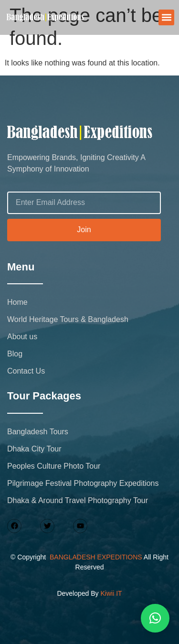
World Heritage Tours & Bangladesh (68, 319)
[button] (166, 17)
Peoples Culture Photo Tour (54, 466)
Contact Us (26, 371)
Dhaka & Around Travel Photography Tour (78, 500)
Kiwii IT (111, 593)
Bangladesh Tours (38, 432)
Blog (15, 354)
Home (17, 302)
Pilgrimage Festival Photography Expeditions (83, 483)
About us (22, 337)
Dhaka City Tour (34, 449)
